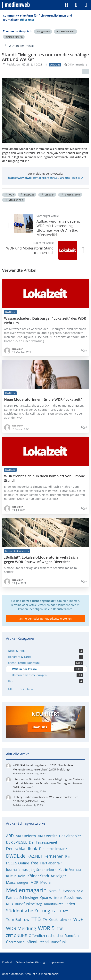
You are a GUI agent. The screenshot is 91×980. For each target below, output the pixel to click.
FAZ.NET (35, 856)
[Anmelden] (76, 5)
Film (68, 856)
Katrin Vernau (70, 869)
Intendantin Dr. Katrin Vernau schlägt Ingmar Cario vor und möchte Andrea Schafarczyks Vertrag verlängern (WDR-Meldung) (49, 783)
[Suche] (66, 5)
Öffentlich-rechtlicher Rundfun (54, 936)
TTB (36, 919)
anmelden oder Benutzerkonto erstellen (45, 619)
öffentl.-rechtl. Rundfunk (47, 942)
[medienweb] (16, 5)
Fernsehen (54, 856)
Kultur (11, 876)
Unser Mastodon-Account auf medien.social (31, 974)
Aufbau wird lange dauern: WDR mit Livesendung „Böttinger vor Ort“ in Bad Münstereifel (58, 228)
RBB (9, 904)
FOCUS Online (18, 863)
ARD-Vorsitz (47, 836)
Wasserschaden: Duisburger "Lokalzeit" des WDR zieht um (45, 321)
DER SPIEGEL (17, 842)
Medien (46, 882)
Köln (22, 876)
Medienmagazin (26, 890)
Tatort (57, 911)
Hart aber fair (51, 863)
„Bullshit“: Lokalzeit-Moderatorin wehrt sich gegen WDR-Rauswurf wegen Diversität (41, 560)
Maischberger (17, 882)
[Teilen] (86, 71)
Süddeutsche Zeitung (28, 911)
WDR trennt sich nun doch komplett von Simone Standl (45, 478)
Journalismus (17, 869)
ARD (10, 836)
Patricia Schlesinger (22, 898)
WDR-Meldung (21, 928)
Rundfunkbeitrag (29, 904)
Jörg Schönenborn (66, 31)
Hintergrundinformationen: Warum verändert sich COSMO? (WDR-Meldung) (46, 799)
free (35, 863)
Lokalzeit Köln (14, 200)
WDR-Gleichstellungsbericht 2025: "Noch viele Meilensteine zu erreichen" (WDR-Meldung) (43, 767)
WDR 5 (46, 928)
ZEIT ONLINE (16, 936)
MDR (34, 882)
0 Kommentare (78, 64)
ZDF (60, 929)
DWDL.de (27, 195)
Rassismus (73, 898)
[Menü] (86, 5)
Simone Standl (70, 195)
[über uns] (27, 20)
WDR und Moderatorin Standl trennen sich (30, 250)
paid (80, 891)
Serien (70, 904)
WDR (9, 195)
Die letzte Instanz (53, 849)
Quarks (46, 898)
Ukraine (66, 920)
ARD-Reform (26, 836)
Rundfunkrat (53, 904)
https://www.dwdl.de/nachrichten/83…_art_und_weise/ (44, 178)
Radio (58, 898)
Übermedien (15, 942)
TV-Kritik (50, 919)
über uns (39, 727)
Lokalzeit (47, 195)
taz (65, 911)
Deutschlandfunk (22, 849)
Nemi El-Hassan (62, 891)
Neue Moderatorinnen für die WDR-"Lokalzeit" (43, 399)
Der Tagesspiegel (43, 842)
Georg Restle (43, 31)
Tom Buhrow (18, 919)
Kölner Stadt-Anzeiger (47, 876)
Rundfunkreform (14, 37)
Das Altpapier (70, 836)
